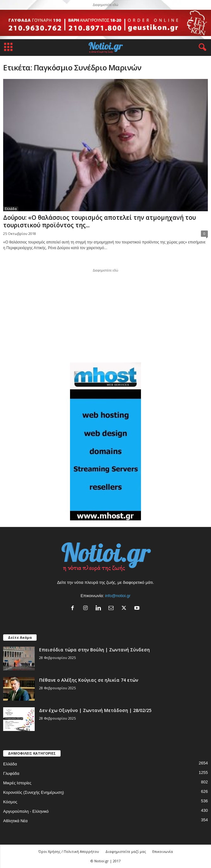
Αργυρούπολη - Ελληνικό (26, 811)
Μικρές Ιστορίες (17, 783)
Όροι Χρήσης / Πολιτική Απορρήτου (69, 851)
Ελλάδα (11, 209)
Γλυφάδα (11, 773)
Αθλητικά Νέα (15, 821)
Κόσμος (10, 802)
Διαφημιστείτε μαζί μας (126, 851)
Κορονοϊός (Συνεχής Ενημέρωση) (34, 792)
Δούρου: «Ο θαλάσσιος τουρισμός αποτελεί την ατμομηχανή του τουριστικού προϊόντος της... (100, 221)
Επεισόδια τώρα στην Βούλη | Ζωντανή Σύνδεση (94, 650)
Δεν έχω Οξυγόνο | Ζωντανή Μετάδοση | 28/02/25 (95, 710)
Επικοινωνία (163, 851)
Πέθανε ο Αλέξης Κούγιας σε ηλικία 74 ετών (89, 680)
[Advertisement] (106, 315)
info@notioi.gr (118, 596)
